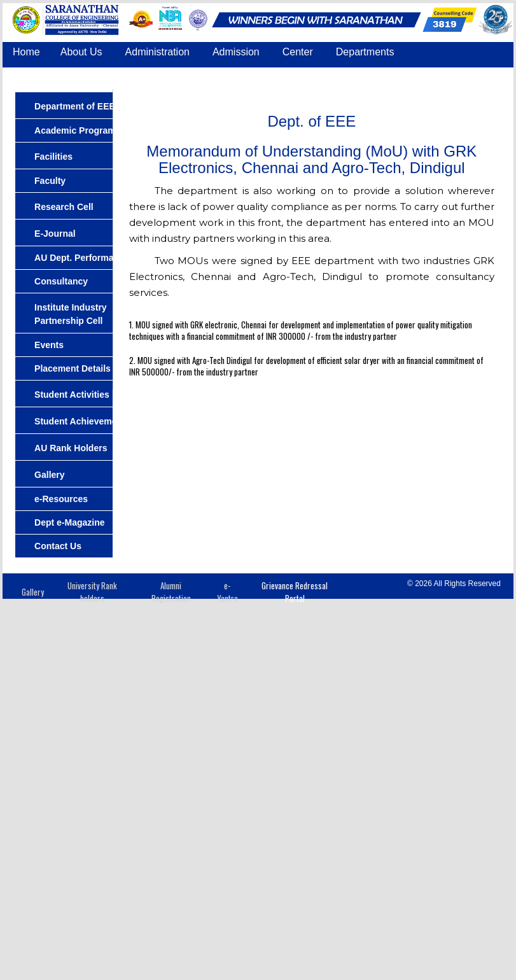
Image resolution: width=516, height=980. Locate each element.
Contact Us (385, 75)
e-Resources (61, 499)
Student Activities (72, 395)
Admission (236, 52)
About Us (81, 52)
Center (298, 52)
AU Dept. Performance (82, 258)
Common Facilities (55, 75)
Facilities (53, 157)
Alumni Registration (171, 592)
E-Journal (55, 234)
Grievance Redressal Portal (295, 592)
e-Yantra (227, 592)
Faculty (50, 181)
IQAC (285, 75)
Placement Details (73, 368)
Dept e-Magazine (69, 522)
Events (49, 345)
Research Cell (64, 207)
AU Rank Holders (71, 448)
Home (26, 52)
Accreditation (220, 75)
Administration (157, 52)
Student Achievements (82, 421)
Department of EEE (75, 106)
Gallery (49, 475)
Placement (144, 75)
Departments (365, 52)
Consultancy (61, 281)
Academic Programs (77, 130)
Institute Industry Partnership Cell (71, 314)
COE (329, 75)
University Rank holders (92, 592)
